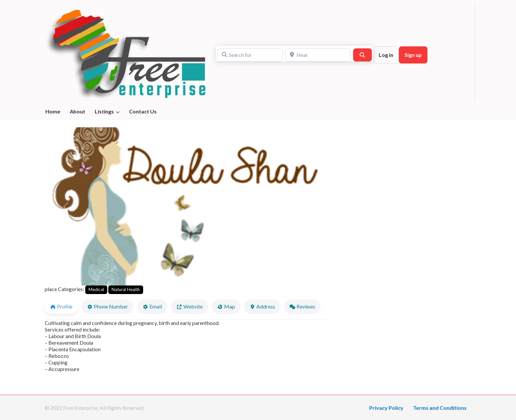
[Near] (318, 55)
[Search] (362, 55)
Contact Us (143, 111)
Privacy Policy (386, 408)
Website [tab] (190, 306)
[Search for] (250, 55)
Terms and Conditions (440, 408)
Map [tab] (226, 306)
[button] (66, 207)
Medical (96, 289)
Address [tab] (262, 306)
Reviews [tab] (302, 306)
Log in (386, 55)
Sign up (413, 55)
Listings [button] (104, 111)
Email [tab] (152, 306)
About (77, 111)
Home (53, 111)
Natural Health (126, 289)
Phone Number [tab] (107, 306)
